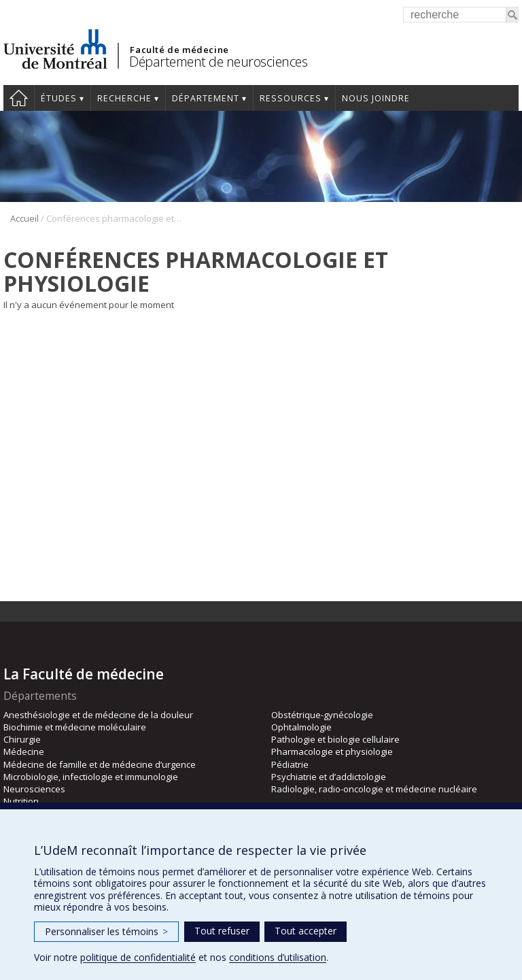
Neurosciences (34, 789)
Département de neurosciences (218, 62)
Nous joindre (376, 98)
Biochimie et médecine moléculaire (75, 727)
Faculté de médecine (179, 50)
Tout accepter (306, 931)
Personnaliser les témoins (106, 931)
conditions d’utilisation (278, 957)
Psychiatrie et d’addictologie (329, 777)
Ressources (291, 98)
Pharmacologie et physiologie (332, 751)
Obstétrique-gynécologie (322, 715)
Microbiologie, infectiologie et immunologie (91, 777)
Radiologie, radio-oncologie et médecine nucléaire (374, 789)
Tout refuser (222, 931)
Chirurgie (22, 739)
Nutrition (21, 801)
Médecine (24, 751)
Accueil (19, 98)
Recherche (124, 98)
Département (206, 98)
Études (59, 98)
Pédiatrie (290, 764)
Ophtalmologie (301, 727)
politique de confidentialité (138, 957)
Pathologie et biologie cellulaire (335, 739)
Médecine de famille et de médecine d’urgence (100, 764)
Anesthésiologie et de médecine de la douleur (98, 715)
